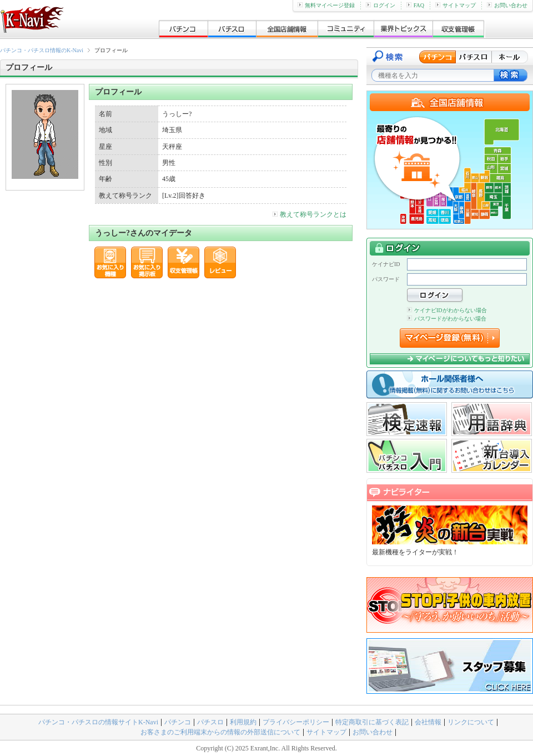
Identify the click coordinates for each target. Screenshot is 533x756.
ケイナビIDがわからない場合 (447, 310)
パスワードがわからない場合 (447, 319)
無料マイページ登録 (326, 5)
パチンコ (178, 722)
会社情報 (428, 722)
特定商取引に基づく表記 (372, 722)
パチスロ (210, 722)
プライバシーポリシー (296, 722)
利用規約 (243, 722)
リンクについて (471, 722)
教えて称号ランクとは (310, 214)
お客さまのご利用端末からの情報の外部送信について (220, 732)
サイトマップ (456, 5)
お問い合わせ (507, 5)
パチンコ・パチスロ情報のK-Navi (42, 50)
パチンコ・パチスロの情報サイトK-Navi (98, 722)
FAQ (415, 5)
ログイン (381, 5)
